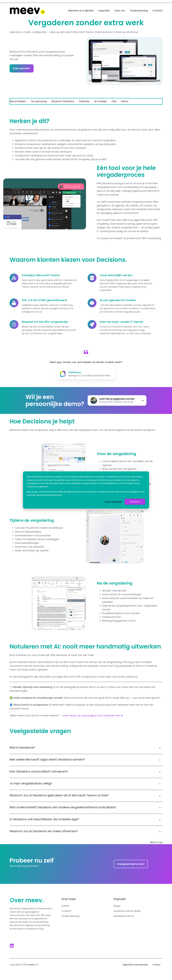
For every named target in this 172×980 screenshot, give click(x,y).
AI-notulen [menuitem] (101, 101)
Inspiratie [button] (104, 11)
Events (65, 906)
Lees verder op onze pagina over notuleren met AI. (93, 715)
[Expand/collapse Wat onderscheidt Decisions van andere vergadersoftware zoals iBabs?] (160, 808)
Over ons (120, 11)
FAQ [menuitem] (114, 101)
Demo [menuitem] (125, 101)
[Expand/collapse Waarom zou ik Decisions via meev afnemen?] (160, 832)
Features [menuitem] (84, 101)
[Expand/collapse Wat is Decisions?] (160, 748)
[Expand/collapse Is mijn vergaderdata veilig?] (160, 784)
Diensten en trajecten (81, 11)
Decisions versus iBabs (127, 911)
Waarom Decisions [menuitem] (63, 101)
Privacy (157, 965)
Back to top (156, 842)
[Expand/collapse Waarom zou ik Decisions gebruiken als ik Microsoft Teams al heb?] (160, 796)
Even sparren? (21, 68)
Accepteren (135, 502)
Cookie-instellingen (113, 502)
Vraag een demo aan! (131, 864)
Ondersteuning (139, 11)
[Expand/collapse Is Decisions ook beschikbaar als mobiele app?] (160, 820)
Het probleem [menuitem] (18, 101)
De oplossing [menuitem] (39, 101)
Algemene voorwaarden (135, 965)
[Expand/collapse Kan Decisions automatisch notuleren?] (160, 772)
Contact (157, 11)
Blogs (117, 906)
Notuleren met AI (124, 916)
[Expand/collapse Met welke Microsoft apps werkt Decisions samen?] (160, 760)
